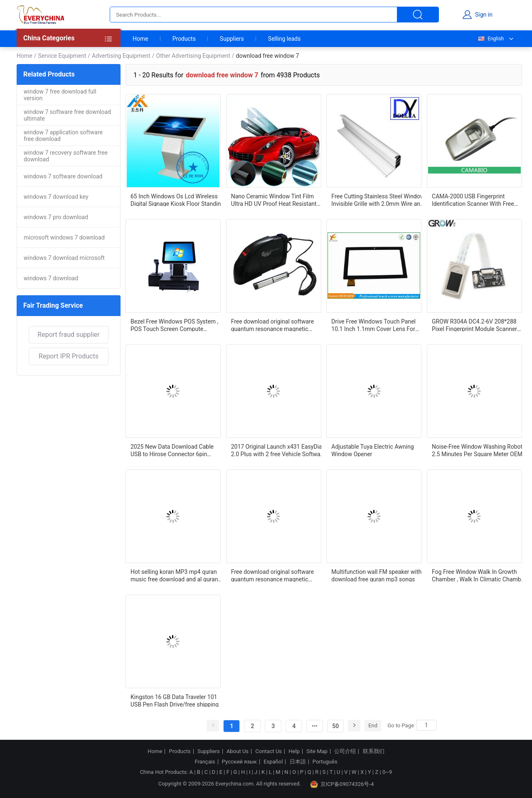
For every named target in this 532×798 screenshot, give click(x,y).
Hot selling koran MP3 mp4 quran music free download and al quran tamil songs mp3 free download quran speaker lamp (174, 575)
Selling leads (284, 39)
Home (140, 39)
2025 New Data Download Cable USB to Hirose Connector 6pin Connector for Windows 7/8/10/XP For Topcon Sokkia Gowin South (175, 450)
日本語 (298, 762)
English (490, 39)
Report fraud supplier (68, 335)
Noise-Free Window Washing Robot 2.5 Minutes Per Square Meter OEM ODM (477, 450)
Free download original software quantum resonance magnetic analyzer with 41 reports (272, 325)
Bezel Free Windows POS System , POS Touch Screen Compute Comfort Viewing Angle (174, 325)
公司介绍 (345, 751)
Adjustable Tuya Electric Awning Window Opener (372, 450)
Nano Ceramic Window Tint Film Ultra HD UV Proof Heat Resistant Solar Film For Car (274, 200)
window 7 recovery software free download (66, 156)
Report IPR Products (69, 356)
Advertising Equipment (121, 56)
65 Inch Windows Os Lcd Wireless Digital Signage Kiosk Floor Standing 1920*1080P (177, 200)
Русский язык (239, 762)
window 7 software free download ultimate (67, 115)
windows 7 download (51, 278)
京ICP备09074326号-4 (342, 784)
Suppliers (232, 39)
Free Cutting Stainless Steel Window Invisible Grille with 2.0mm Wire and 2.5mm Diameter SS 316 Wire (378, 200)
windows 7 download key (56, 197)
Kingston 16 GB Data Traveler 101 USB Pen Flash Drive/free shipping (175, 700)
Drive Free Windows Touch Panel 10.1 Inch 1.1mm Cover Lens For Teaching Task (373, 325)
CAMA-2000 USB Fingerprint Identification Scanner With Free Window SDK (473, 200)
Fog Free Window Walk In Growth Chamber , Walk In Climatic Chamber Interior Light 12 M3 (479, 575)
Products (184, 39)
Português (325, 762)
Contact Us (268, 751)
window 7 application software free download (63, 136)
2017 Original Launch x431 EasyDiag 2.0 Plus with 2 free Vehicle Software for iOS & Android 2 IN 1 (278, 450)
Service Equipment (62, 56)
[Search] (426, 725)
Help (294, 751)
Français (205, 762)
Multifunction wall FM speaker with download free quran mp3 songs (376, 575)
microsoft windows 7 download (64, 237)
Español (273, 762)
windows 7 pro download (56, 217)
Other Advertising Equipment (193, 56)
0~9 (387, 772)
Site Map (317, 751)
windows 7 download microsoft (64, 258)
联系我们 (374, 751)
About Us (238, 751)
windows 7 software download (63, 176)
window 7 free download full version (60, 95)
